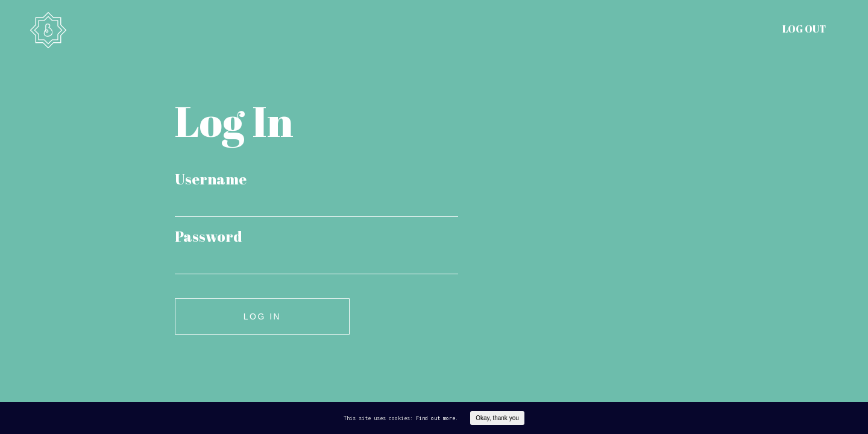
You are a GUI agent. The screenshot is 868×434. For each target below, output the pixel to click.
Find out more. (437, 418)
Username (211, 179)
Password (209, 236)
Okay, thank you (497, 418)
